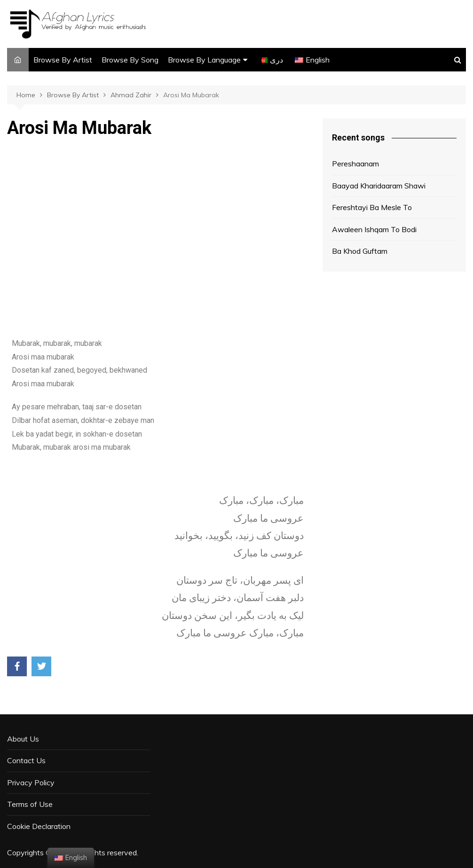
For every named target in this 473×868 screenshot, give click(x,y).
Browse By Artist (63, 60)
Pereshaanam (355, 164)
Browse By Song (130, 60)
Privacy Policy (31, 782)
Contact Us (26, 760)
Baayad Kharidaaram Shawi (379, 186)
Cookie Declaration (39, 826)
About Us (23, 739)
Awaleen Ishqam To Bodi (374, 229)
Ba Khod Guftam (360, 251)
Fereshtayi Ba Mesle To (372, 207)
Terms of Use (30, 804)
